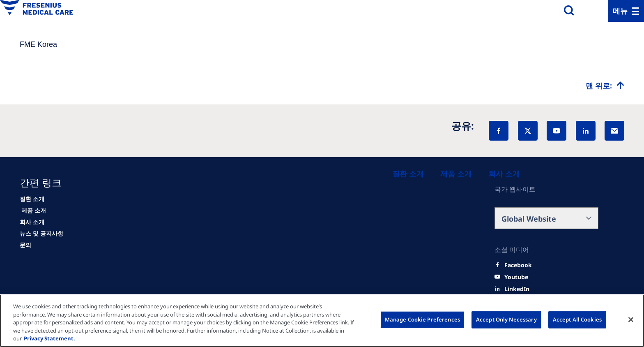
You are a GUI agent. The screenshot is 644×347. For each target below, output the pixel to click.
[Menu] (626, 11)
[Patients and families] (408, 173)
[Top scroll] (605, 86)
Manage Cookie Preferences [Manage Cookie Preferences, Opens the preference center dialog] (422, 319)
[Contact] (25, 245)
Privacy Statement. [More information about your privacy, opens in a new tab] (49, 338)
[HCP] (33, 211)
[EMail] (614, 131)
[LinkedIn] (586, 131)
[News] (41, 234)
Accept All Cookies (577, 319)
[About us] (504, 173)
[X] (528, 131)
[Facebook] (499, 131)
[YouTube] (557, 131)
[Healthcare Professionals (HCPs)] (456, 173)
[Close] (631, 320)
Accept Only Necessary (506, 319)
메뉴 (620, 11)
